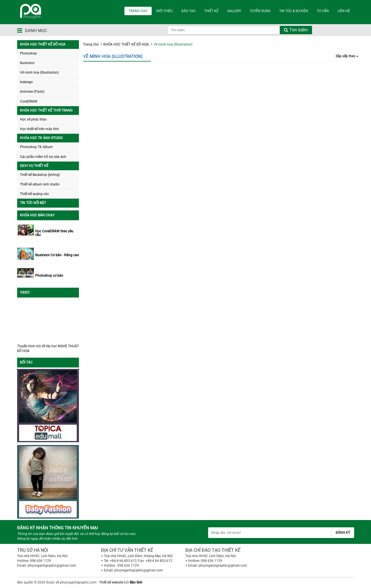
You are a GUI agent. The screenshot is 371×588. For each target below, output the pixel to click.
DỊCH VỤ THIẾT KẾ (34, 166)
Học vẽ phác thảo (33, 119)
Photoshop (28, 53)
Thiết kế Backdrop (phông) (40, 175)
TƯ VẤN (323, 11)
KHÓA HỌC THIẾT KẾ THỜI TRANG (46, 110)
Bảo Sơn (136, 582)
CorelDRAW (29, 101)
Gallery (234, 11)
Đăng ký (343, 533)
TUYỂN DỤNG (260, 11)
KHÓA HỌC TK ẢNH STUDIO (41, 138)
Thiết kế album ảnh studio (40, 184)
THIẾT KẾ (211, 11)
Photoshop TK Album (36, 147)
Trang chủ (91, 44)
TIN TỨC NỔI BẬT (33, 203)
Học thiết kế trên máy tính (39, 129)
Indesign (26, 82)
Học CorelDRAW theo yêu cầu (54, 233)
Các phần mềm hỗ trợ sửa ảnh (43, 157)
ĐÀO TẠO (188, 11)
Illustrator (27, 63)
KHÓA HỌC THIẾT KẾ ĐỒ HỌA (43, 44)
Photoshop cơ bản (49, 276)
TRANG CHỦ (138, 11)
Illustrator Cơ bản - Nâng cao (57, 255)
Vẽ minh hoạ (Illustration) (39, 72)
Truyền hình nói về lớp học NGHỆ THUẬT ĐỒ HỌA (48, 349)
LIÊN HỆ (344, 11)
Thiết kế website (111, 582)
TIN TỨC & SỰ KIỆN (294, 11)
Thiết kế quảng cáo (34, 194)
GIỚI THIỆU (164, 11)
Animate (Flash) (32, 92)
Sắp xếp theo (347, 56)
